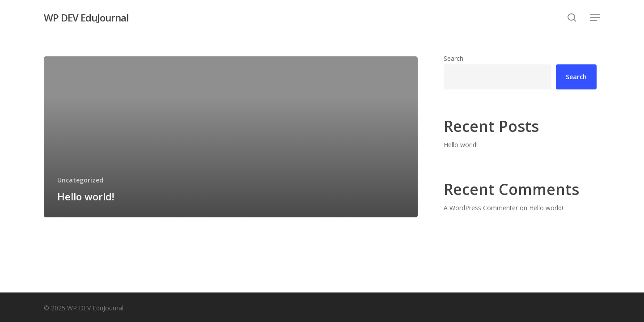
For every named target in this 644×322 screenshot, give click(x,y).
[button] (595, 18)
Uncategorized (80, 180)
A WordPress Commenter (481, 208)
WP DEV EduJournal (86, 17)
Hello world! (461, 145)
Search (453, 58)
